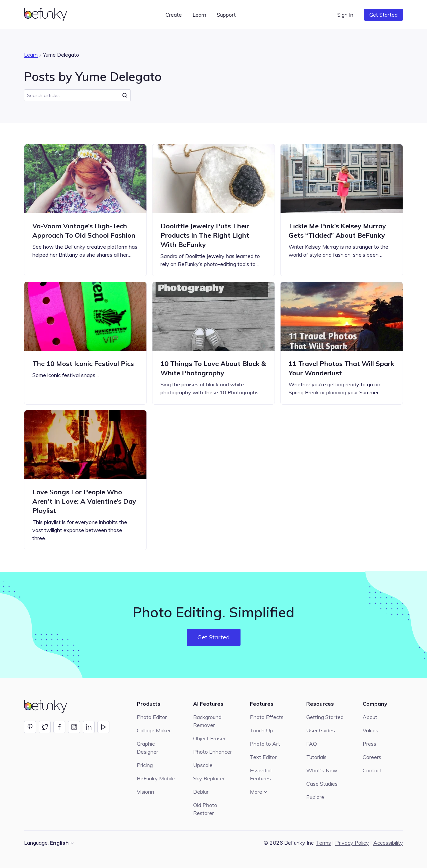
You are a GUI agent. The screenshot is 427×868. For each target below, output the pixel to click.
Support (226, 15)
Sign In (345, 15)
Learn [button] (199, 15)
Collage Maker (154, 730)
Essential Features (261, 774)
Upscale (203, 765)
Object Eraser (209, 738)
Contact (372, 770)
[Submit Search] (125, 95)
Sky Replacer (209, 778)
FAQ (312, 744)
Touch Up (261, 730)
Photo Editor (152, 717)
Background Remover (207, 721)
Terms (323, 843)
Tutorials (316, 757)
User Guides (321, 730)
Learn (31, 55)
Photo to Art (265, 744)
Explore (315, 797)
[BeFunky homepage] (47, 15)
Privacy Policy (352, 843)
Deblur (201, 792)
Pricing (145, 765)
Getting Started (325, 717)
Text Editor (263, 757)
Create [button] (174, 15)
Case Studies (322, 784)
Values (370, 730)
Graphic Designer (147, 748)
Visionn (145, 792)
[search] (77, 95)
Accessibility (388, 843)
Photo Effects (267, 717)
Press (369, 744)
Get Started (383, 15)
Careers (372, 757)
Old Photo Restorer (205, 809)
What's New (322, 770)
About (370, 717)
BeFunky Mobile (156, 778)
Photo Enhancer (212, 752)
